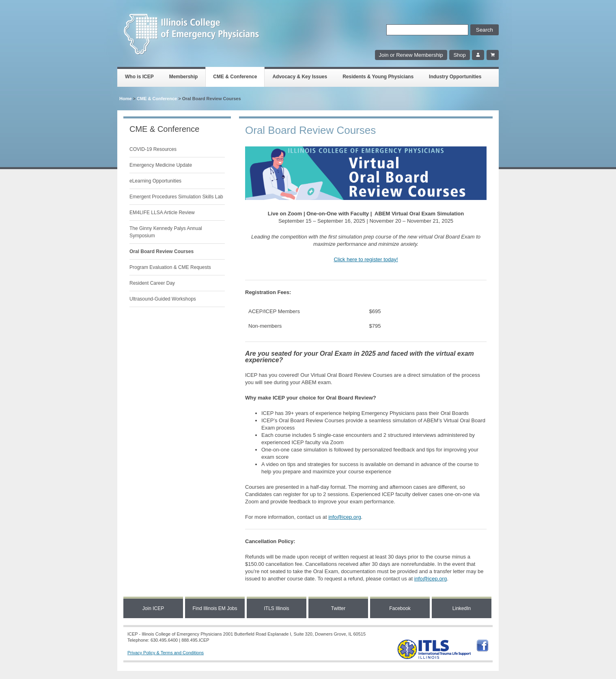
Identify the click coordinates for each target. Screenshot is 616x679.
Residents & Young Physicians (378, 77)
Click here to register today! (366, 259)
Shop (459, 55)
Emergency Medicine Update (161, 165)
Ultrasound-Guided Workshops (163, 299)
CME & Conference (235, 77)
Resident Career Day (152, 283)
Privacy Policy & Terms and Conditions (166, 653)
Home (126, 99)
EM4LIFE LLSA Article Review (162, 213)
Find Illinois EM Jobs (215, 608)
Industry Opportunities (455, 77)
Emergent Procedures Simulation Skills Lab (176, 197)
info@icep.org (345, 517)
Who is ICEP (139, 77)
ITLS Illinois (276, 608)
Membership (184, 77)
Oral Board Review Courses (162, 251)
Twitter (338, 608)
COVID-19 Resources (153, 149)
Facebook (400, 608)
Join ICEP (153, 608)
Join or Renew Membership (411, 55)
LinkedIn (462, 608)
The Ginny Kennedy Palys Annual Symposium (166, 232)
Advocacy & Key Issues (300, 77)
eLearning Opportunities (155, 181)
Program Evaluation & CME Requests (170, 267)
